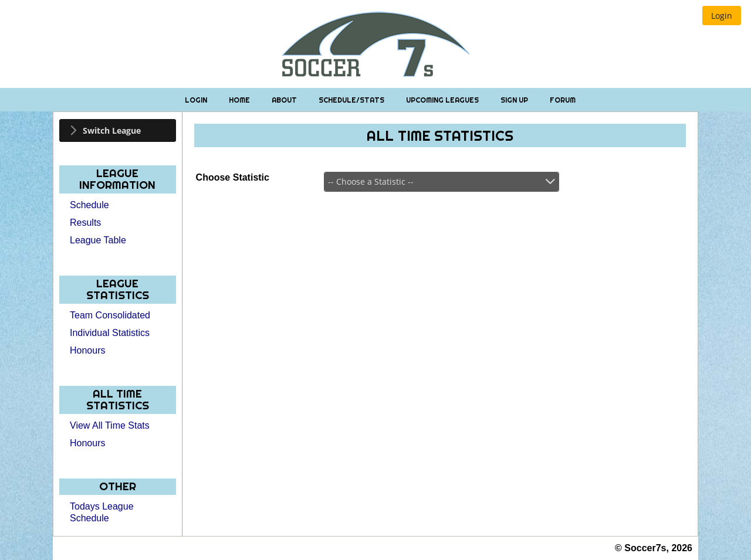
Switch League (112, 130)
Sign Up (515, 100)
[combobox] (442, 182)
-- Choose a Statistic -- (371, 181)
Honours (87, 350)
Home (240, 100)
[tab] (118, 130)
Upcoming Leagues (443, 100)
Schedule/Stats (352, 100)
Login (197, 100)
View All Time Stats (110, 425)
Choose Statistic (233, 177)
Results (85, 223)
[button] (722, 16)
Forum (563, 100)
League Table (98, 240)
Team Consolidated (110, 315)
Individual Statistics (110, 333)
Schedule (89, 205)
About (285, 100)
